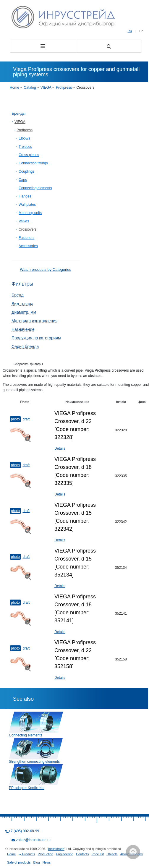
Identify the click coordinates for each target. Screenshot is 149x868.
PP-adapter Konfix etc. (27, 788)
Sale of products (19, 862)
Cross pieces (29, 155)
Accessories (28, 246)
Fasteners (26, 238)
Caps (23, 180)
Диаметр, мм (24, 312)
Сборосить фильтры (28, 364)
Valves (24, 221)
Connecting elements (35, 188)
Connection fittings (33, 163)
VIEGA (46, 88)
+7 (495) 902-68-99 (24, 831)
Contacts (82, 854)
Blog (37, 862)
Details (60, 448)
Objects (112, 854)
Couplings (26, 171)
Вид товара (22, 304)
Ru (130, 31)
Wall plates (27, 205)
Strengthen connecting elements (34, 762)
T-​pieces (25, 147)
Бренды (18, 113)
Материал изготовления (35, 321)
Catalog (30, 88)
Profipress (64, 88)
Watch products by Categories (46, 269)
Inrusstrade (56, 849)
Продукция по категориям (36, 338)
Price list (98, 854)
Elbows (24, 138)
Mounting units (30, 213)
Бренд (18, 295)
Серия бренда (25, 346)
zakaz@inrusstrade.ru (33, 840)
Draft (26, 419)
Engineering (65, 854)
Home (14, 88)
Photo (15, 419)
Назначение (23, 329)
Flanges (25, 196)
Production (46, 854)
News (47, 862)
